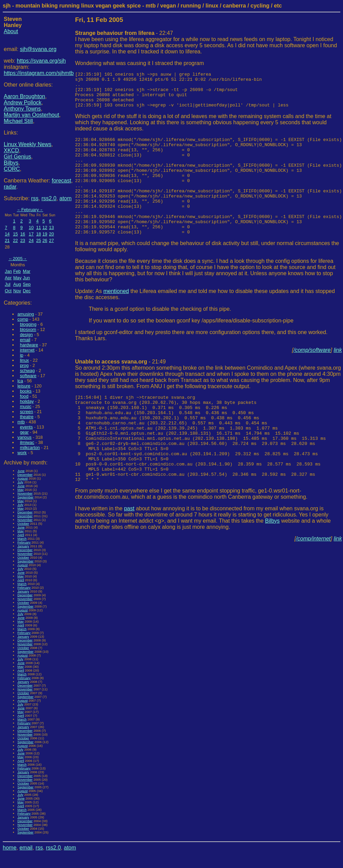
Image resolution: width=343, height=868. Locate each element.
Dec (27, 291)
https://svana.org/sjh (41, 61)
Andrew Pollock (23, 103)
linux (24, 360)
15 (15, 234)
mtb (21, 422)
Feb (17, 271)
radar (10, 187)
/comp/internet (313, 583)
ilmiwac (27, 442)
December (25, 475)
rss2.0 (49, 198)
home (10, 848)
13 (51, 227)
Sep (27, 284)
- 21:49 (121, 388)
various (24, 437)
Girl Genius (17, 157)
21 (7, 240)
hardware (29, 345)
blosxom (28, 329)
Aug (17, 284)
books (26, 391)
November (25, 493)
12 (45, 227)
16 (23, 234)
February (30, 210)
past (129, 553)
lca (20, 381)
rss (35, 198)
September (25, 497)
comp (23, 319)
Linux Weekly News (28, 144)
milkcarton (30, 448)
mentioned (116, 318)
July (20, 482)
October (23, 524)
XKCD (11, 150)
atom (66, 198)
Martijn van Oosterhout (31, 115)
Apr (8, 278)
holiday (27, 401)
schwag (27, 371)
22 (15, 240)
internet (27, 350)
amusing (26, 314)
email (25, 340)
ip (22, 355)
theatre (27, 417)
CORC (12, 169)
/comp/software (312, 377)
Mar (27, 271)
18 (39, 234)
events (26, 427)
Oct (8, 291)
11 (39, 227)
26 (45, 240)
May (17, 278)
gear (24, 432)
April (21, 535)
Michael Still (18, 121)
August (23, 478)
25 (39, 240)
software (28, 376)
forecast (61, 181)
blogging (28, 324)
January (23, 546)
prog (24, 365)
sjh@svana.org (38, 49)
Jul (8, 284)
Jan (8, 271)
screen (26, 412)
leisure (24, 386)
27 (51, 240)
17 (31, 234)
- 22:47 (124, 33)
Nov (17, 291)
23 (23, 240)
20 (51, 234)
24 (31, 240)
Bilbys (11, 163)
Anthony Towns (22, 109)
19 (45, 234)
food (24, 396)
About (11, 31)
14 (7, 234)
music (25, 406)
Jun (27, 278)
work (22, 453)
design (26, 335)
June (21, 471)
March (22, 539)
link (338, 377)
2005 (18, 259)
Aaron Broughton (24, 96)
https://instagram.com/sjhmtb (39, 73)
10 (31, 227)
